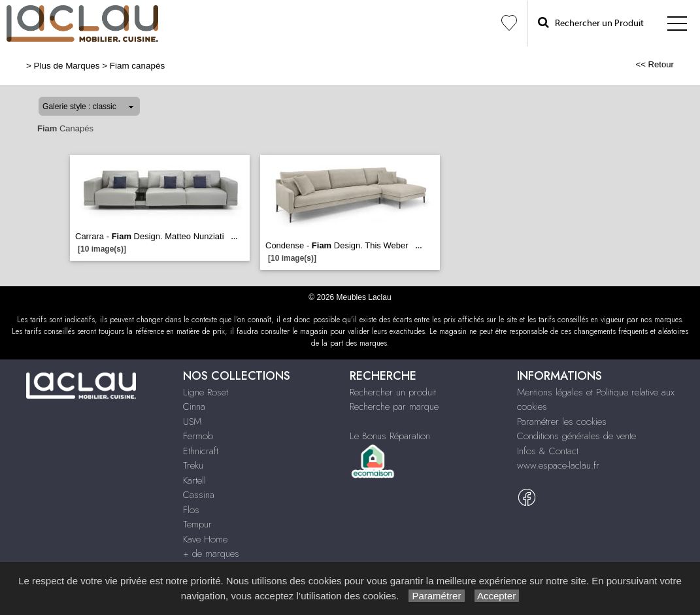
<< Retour (655, 64)
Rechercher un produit (393, 392)
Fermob (198, 436)
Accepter (497, 596)
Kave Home (205, 539)
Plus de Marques (67, 66)
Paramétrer (436, 596)
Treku (193, 465)
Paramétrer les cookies (562, 422)
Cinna (194, 407)
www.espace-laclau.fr (558, 465)
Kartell (194, 480)
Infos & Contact (548, 451)
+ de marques (211, 554)
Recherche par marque (394, 407)
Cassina (199, 495)
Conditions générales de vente (576, 436)
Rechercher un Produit (591, 23)
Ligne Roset (206, 392)
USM (192, 422)
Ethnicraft (201, 451)
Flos (191, 510)
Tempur (197, 524)
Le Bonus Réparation (390, 436)
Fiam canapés (137, 66)
